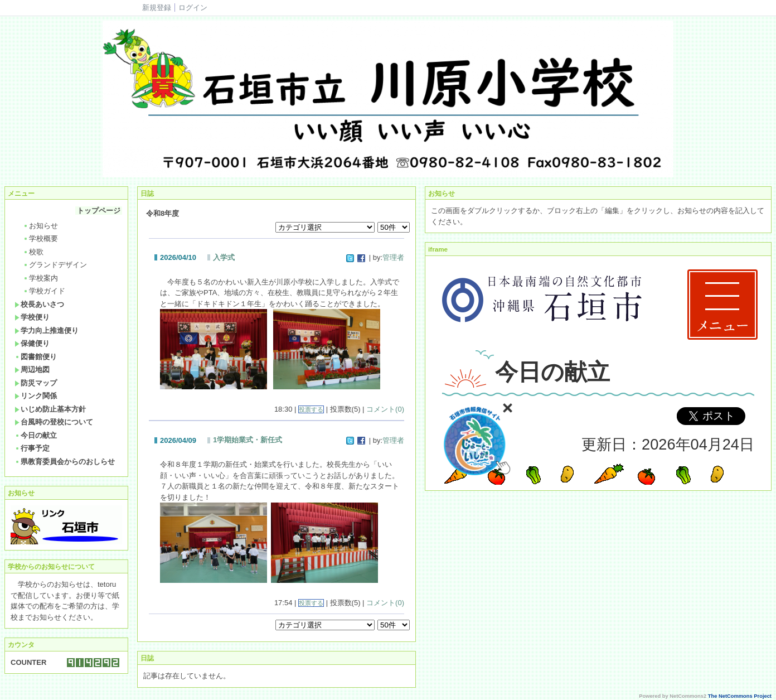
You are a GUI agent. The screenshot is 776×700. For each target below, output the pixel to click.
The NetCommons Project (740, 696)
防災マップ (36, 383)
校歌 (33, 252)
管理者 (393, 257)
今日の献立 (36, 435)
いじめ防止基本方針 (50, 409)
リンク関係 (36, 396)
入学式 (224, 257)
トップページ (99, 211)
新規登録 (157, 8)
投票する (311, 409)
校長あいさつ (39, 304)
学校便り (32, 317)
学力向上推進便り (47, 330)
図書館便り (36, 357)
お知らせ (40, 226)
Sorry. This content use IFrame (598, 373)
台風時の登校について (54, 422)
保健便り (32, 343)
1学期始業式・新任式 (248, 440)
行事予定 (32, 448)
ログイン (193, 8)
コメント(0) (385, 409)
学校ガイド (44, 291)
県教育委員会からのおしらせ (65, 462)
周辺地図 (32, 370)
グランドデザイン (55, 265)
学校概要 (40, 238)
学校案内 (40, 278)
